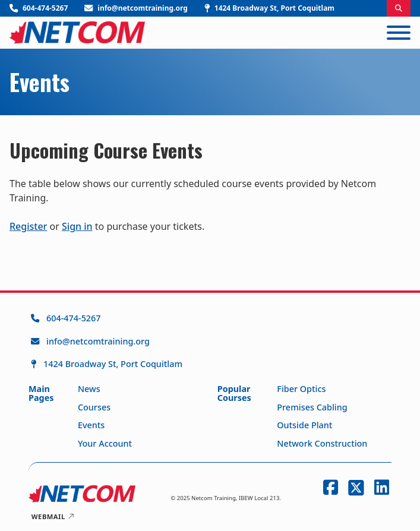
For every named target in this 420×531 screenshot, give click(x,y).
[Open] (399, 33)
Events (40, 82)
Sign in (77, 226)
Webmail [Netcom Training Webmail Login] (53, 516)
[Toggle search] (399, 8)
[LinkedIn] (379, 487)
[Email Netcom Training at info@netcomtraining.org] (107, 342)
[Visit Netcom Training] (269, 8)
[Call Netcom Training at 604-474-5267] (107, 318)
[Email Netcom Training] (136, 8)
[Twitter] (354, 488)
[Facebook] (328, 487)
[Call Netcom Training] (39, 8)
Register (28, 226)
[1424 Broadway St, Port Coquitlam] (107, 364)
